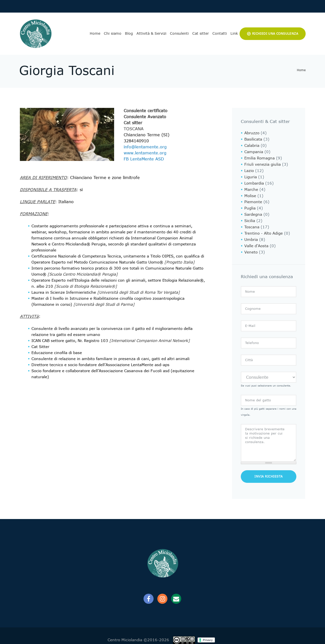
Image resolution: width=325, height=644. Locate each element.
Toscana (134, 129)
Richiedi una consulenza (275, 34)
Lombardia (254, 181)
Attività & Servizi (151, 33)
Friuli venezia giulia (263, 163)
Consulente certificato (146, 111)
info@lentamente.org (145, 147)
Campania (254, 151)
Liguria (251, 175)
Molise (250, 193)
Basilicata (253, 139)
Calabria (252, 145)
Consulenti (179, 33)
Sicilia (250, 218)
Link (234, 33)
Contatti (220, 33)
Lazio (249, 169)
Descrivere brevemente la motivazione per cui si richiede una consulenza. (269, 438)
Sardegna (253, 211)
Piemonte (253, 199)
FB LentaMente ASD (144, 159)
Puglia (250, 205)
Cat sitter (201, 33)
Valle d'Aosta (256, 242)
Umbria (251, 236)
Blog (129, 33)
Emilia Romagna (260, 157)
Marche (251, 187)
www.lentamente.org (145, 153)
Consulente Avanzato (145, 117)
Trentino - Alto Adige (264, 230)
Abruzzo (252, 133)
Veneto (251, 248)
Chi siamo (113, 33)
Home (95, 33)
